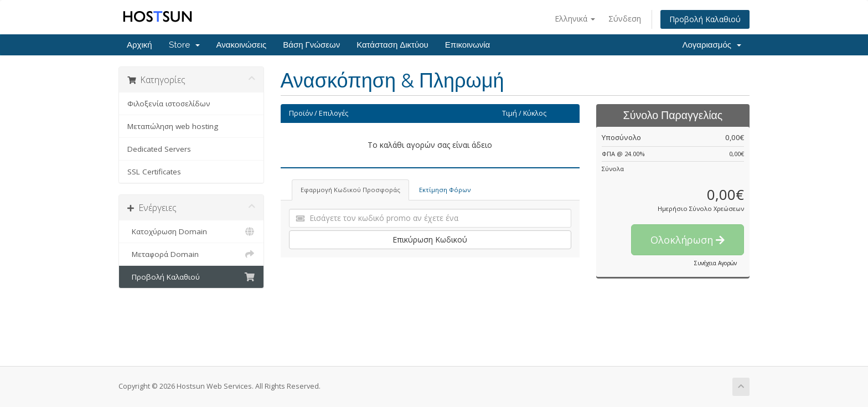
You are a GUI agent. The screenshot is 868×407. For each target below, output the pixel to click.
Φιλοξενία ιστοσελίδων (169, 104)
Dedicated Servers (159, 149)
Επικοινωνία (467, 45)
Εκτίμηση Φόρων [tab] (445, 190)
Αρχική (139, 45)
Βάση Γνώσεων (311, 45)
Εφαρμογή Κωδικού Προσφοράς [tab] (350, 190)
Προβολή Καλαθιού (705, 19)
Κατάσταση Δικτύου (392, 45)
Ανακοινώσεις (242, 45)
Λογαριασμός (712, 45)
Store (184, 45)
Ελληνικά (575, 19)
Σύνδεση (625, 19)
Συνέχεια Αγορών (715, 263)
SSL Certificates (154, 172)
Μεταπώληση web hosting (173, 126)
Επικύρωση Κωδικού (430, 239)
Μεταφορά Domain (191, 254)
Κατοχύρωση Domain (191, 231)
